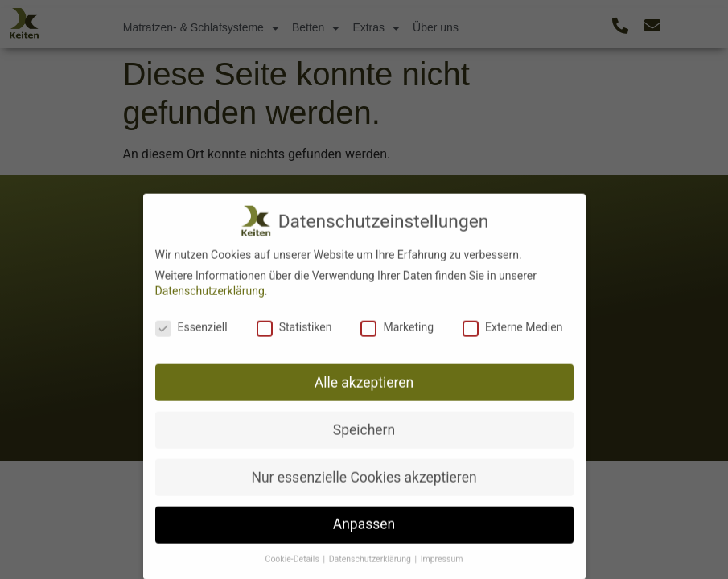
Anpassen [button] (364, 530)
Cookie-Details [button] (294, 565)
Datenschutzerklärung (210, 297)
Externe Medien (512, 333)
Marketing (397, 333)
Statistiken (294, 333)
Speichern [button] (364, 435)
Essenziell (191, 333)
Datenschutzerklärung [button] (371, 565)
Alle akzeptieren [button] (364, 388)
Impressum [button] (442, 565)
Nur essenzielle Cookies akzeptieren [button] (364, 482)
